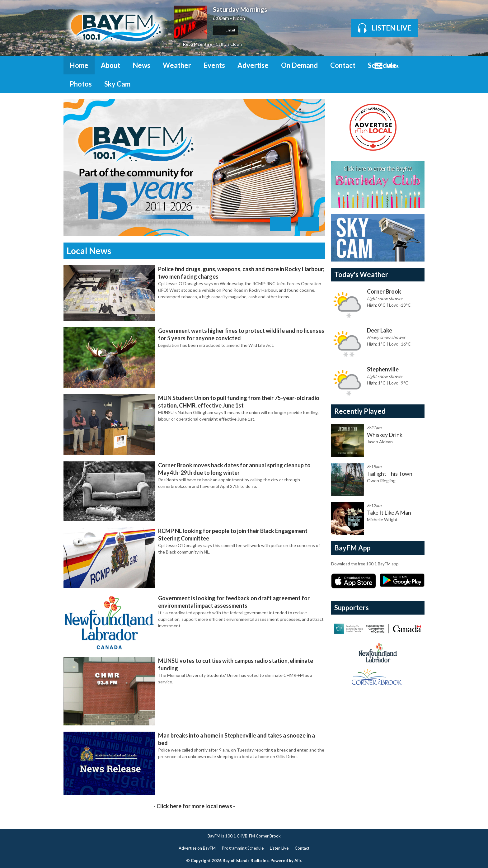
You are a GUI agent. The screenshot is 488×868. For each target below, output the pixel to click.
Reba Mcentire (198, 44)
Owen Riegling (381, 481)
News (141, 65)
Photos (81, 84)
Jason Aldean (380, 442)
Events (214, 65)
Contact (343, 65)
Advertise (253, 65)
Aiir (298, 861)
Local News (89, 251)
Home (79, 65)
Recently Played (360, 411)
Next (308, 224)
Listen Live (279, 848)
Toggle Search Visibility (415, 65)
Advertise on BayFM (197, 848)
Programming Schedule (243, 848)
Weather (177, 65)
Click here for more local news (194, 806)
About (110, 65)
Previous (280, 224)
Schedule (382, 65)
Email (225, 30)
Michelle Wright (382, 519)
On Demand (299, 65)
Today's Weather (361, 274)
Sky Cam (117, 84)
